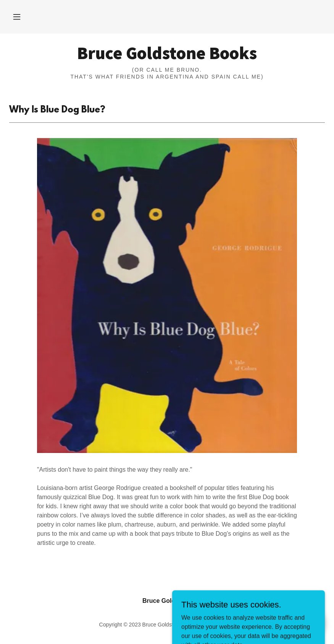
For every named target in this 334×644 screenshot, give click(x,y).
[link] (167, 57)
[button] (17, 17)
